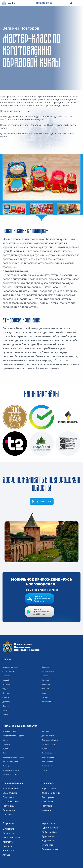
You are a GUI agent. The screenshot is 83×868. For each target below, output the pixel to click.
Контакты (8, 842)
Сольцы (6, 697)
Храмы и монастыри (11, 775)
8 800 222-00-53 (44, 3)
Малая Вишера (48, 671)
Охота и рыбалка (49, 757)
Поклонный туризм (10, 762)
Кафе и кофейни (51, 793)
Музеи (5, 749)
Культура (6, 744)
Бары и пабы (49, 789)
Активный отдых (9, 731)
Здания (5, 740)
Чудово (5, 689)
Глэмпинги (8, 797)
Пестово (6, 706)
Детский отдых (48, 736)
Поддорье (46, 684)
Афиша (6, 855)
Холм (5, 710)
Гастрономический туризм (13, 736)
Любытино (7, 684)
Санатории (9, 810)
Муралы (45, 749)
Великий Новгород (10, 667)
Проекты (7, 846)
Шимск (5, 715)
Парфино (45, 667)
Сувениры (47, 845)
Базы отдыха (10, 793)
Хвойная (45, 676)
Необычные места (49, 753)
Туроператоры (50, 828)
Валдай (6, 680)
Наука (5, 753)
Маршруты (9, 850)
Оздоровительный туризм (13, 757)
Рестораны (48, 797)
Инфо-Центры (49, 832)
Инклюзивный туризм (50, 740)
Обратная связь (11, 837)
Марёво (45, 697)
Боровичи (6, 676)
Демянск (6, 702)
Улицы (44, 770)
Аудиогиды (48, 836)
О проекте (8, 829)
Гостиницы (9, 806)
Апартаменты (10, 789)
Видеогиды (48, 841)
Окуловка (45, 689)
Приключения (47, 762)
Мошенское (46, 702)
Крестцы (6, 693)
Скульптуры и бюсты (11, 770)
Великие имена (50, 849)
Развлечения (47, 766)
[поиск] (71, 3)
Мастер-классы (48, 744)
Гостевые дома (11, 802)
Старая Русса (8, 671)
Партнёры (8, 833)
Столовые (47, 802)
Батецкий (45, 680)
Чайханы (46, 810)
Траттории (47, 806)
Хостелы (7, 814)
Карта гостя (48, 823)
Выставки (45, 731)
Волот (44, 693)
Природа (6, 766)
